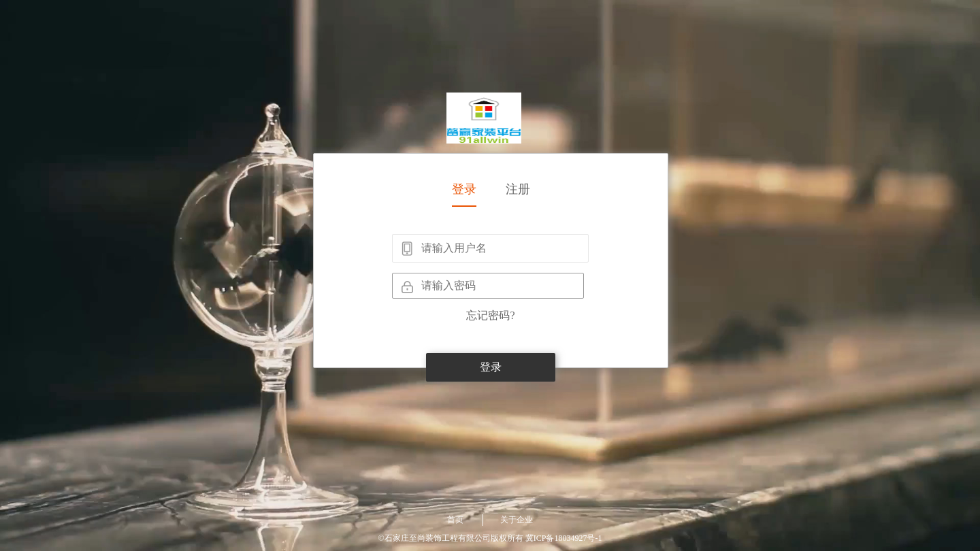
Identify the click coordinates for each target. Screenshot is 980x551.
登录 (464, 189)
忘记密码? (490, 315)
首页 (455, 520)
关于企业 (517, 520)
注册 (518, 189)
